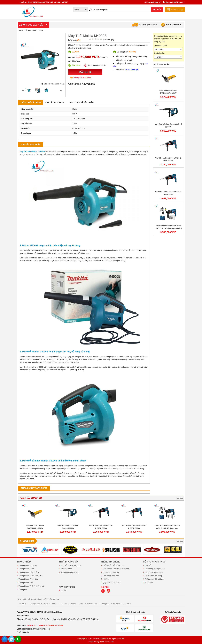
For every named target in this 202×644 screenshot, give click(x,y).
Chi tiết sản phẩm (55, 103)
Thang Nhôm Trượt (26, 569)
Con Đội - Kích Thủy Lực (71, 565)
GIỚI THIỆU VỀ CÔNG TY (113, 565)
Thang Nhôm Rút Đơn (28, 565)
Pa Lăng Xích (66, 569)
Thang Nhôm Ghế (26, 583)
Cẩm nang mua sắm (111, 576)
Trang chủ (23, 30)
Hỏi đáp (106, 579)
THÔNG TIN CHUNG (111, 562)
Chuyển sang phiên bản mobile (101, 642)
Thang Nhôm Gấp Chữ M (29, 572)
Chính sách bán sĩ (152, 2)
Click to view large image (54, 84)
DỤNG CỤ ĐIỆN (36, 30)
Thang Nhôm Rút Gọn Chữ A (31, 576)
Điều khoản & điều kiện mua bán (116, 569)
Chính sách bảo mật (111, 572)
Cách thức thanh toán (154, 572)
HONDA (116, 604)
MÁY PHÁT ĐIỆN (67, 587)
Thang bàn (23, 590)
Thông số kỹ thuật (31, 103)
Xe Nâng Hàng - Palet (70, 572)
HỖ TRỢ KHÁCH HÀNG (154, 562)
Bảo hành (149, 583)
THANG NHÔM (24, 562)
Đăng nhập (171, 2)
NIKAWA (22, 604)
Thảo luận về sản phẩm (81, 103)
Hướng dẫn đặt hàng (153, 576)
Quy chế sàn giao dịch (112, 583)
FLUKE (64, 590)
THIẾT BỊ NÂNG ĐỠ (68, 562)
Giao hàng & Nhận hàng (155, 569)
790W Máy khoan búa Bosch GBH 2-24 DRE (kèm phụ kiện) (167, 528)
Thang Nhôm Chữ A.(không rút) (31, 586)
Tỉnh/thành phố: (161, 46)
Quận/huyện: (160, 53)
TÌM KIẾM (157, 10)
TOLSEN (127, 604)
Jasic (81, 604)
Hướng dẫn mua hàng (81, 78)
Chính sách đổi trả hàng (155, 579)
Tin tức (54, 604)
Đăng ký (181, 2)
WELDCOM (92, 604)
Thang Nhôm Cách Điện (28, 579)
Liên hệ (148, 565)
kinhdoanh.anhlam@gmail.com (37, 629)
